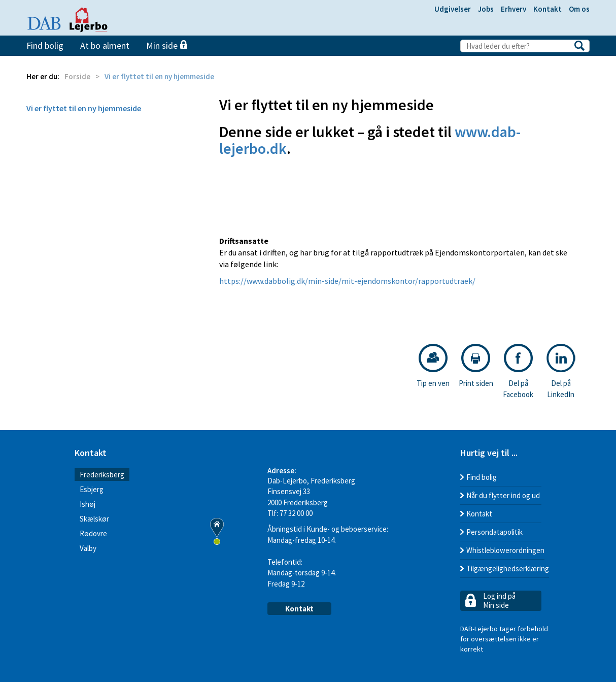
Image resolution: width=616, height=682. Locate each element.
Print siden (476, 366)
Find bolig (45, 45)
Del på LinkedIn (561, 371)
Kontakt (547, 9)
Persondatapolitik (494, 532)
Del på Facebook (518, 371)
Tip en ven (433, 366)
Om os (579, 9)
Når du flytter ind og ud (503, 495)
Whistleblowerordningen (505, 550)
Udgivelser (453, 9)
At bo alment (105, 45)
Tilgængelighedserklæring (508, 569)
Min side (167, 45)
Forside (77, 76)
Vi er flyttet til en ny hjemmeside (84, 108)
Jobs (486, 9)
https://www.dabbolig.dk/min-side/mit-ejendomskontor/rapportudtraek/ (347, 281)
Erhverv (514, 9)
